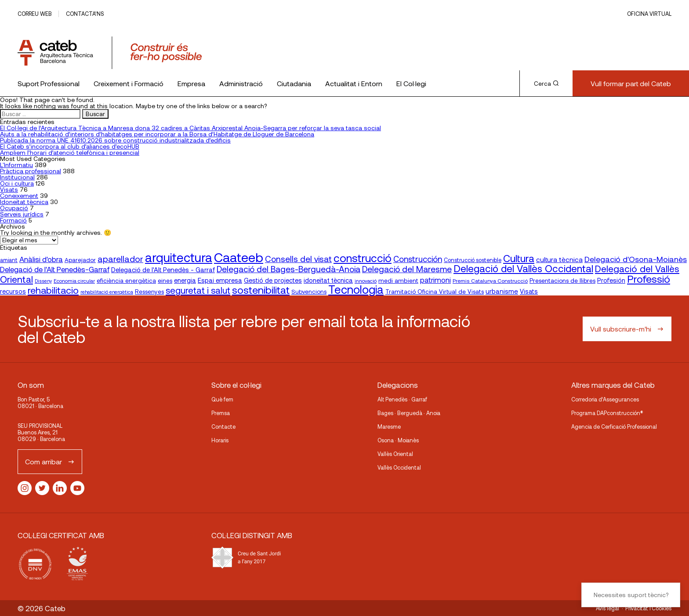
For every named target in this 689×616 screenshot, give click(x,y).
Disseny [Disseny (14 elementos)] (43, 281)
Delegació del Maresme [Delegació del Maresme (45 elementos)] (407, 269)
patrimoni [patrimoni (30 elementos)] (435, 280)
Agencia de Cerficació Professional (614, 426)
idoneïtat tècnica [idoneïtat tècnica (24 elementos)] (328, 280)
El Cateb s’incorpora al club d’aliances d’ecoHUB (70, 146)
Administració (241, 83)
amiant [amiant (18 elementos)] (9, 260)
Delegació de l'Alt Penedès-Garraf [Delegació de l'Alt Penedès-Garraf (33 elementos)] (55, 269)
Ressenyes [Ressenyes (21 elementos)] (149, 291)
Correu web (34, 14)
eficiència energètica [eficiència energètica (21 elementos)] (126, 280)
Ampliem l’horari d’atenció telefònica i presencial (70, 152)
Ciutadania (294, 83)
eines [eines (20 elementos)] (165, 281)
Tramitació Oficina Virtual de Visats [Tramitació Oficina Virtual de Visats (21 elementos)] (435, 291)
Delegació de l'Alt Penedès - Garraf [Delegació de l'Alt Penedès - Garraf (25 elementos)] (163, 270)
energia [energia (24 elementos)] (185, 280)
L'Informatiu (16, 165)
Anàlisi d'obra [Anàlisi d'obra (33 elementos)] (41, 259)
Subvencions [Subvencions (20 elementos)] (309, 292)
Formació (13, 220)
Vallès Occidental (399, 467)
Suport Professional (49, 83)
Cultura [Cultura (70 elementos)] (519, 258)
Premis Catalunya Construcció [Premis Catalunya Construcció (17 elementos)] (490, 281)
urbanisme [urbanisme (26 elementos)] (502, 291)
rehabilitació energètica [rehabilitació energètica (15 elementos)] (107, 292)
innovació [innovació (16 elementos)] (366, 281)
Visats (9, 189)
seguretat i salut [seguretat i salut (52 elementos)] (198, 290)
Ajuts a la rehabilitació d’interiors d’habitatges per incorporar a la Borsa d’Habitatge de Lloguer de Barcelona (157, 134)
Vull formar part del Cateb (631, 83)
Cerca (546, 84)
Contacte (223, 426)
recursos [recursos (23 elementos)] (13, 291)
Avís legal (607, 608)
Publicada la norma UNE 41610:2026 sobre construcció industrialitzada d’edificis (115, 140)
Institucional (17, 177)
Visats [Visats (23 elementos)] (529, 291)
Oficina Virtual (649, 14)
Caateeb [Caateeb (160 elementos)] (239, 257)
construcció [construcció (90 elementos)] (363, 258)
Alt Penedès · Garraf (402, 399)
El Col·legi (411, 83)
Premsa (221, 413)
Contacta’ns (85, 14)
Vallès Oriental (395, 454)
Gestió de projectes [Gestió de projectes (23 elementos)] (273, 280)
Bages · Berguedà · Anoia (409, 413)
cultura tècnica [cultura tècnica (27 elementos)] (559, 259)
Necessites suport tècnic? (631, 595)
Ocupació (14, 208)
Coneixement (19, 195)
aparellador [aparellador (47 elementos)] (120, 259)
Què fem (222, 399)
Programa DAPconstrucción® (607, 413)
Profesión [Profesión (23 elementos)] (611, 280)
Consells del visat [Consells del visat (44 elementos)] (298, 259)
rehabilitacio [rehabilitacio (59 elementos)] (53, 290)
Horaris (220, 440)
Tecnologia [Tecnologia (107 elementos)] (356, 289)
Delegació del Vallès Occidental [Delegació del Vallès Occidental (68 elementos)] (523, 268)
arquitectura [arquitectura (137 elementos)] (179, 257)
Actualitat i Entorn (354, 83)
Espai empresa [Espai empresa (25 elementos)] (220, 280)
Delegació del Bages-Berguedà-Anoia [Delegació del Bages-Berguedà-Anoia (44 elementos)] (288, 269)
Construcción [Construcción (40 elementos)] (418, 259)
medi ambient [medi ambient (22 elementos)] (398, 280)
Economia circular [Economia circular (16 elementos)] (74, 281)
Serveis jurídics (22, 214)
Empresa (191, 83)
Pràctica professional (31, 171)
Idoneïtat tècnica (24, 202)
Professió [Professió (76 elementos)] (649, 279)
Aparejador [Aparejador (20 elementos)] (80, 260)
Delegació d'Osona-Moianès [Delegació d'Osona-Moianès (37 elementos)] (636, 259)
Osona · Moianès (398, 440)
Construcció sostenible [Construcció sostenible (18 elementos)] (473, 260)
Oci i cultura (17, 183)
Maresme (389, 426)
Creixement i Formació (129, 83)
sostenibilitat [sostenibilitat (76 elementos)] (261, 290)
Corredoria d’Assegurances (605, 399)
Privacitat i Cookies (648, 608)
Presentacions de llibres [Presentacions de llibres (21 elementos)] (562, 280)
